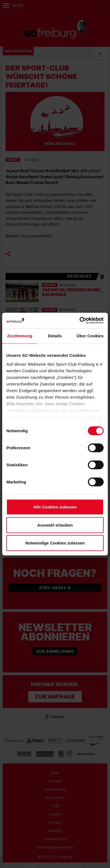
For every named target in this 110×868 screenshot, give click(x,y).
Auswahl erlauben (55, 525)
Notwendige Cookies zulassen (55, 543)
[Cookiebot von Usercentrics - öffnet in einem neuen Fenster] (79, 320)
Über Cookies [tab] (90, 336)
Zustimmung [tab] (20, 336)
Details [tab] (55, 336)
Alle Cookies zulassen (55, 507)
